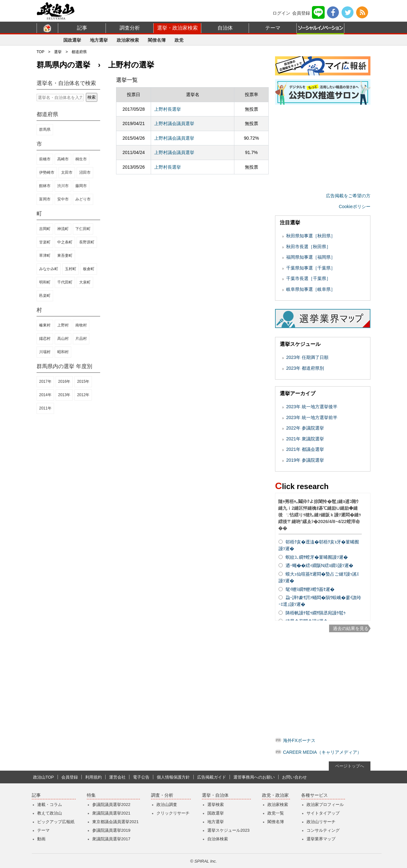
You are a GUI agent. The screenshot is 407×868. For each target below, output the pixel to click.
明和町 (45, 282)
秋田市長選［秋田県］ (308, 247)
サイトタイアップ (323, 813)
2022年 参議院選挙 (305, 428)
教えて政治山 (50, 813)
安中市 (63, 199)
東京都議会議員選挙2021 (115, 822)
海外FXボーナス (299, 740)
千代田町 (65, 282)
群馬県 (45, 129)
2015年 (83, 381)
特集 (91, 795)
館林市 (45, 186)
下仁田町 (83, 229)
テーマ (273, 28)
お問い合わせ (294, 777)
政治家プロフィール (325, 805)
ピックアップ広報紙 (56, 822)
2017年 (45, 381)
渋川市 (63, 186)
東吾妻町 (65, 255)
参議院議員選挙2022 (111, 805)
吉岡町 (45, 229)
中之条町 (65, 242)
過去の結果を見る (351, 628)
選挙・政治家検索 (177, 28)
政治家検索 (128, 40)
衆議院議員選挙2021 (111, 813)
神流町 (63, 229)
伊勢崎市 (47, 172)
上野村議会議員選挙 (174, 123)
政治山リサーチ (321, 822)
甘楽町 (45, 242)
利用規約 (93, 777)
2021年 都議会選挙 (305, 449)
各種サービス (314, 795)
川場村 (45, 352)
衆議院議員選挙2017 (111, 839)
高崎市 (63, 159)
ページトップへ (350, 766)
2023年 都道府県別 (305, 368)
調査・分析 (162, 795)
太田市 (67, 172)
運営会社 (117, 777)
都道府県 (79, 52)
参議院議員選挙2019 (111, 830)
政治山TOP (44, 777)
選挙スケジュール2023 (228, 830)
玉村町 (71, 269)
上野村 (63, 325)
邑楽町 (45, 296)
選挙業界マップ (321, 839)
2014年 (45, 395)
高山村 (63, 339)
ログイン (281, 13)
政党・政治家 (275, 795)
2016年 (64, 381)
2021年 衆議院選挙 (305, 439)
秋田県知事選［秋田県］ (311, 236)
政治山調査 (167, 805)
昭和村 (63, 352)
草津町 (45, 255)
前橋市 (45, 159)
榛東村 (45, 325)
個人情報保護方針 (173, 777)
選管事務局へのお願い (254, 777)
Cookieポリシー (355, 206)
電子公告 (141, 777)
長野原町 (87, 242)
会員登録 (301, 13)
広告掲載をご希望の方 (348, 196)
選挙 (58, 52)
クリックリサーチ (173, 813)
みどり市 (83, 199)
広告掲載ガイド (212, 777)
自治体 (225, 28)
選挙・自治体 (215, 795)
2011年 (45, 408)
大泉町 (85, 282)
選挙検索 (216, 805)
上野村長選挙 (168, 109)
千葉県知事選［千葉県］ (311, 268)
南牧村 (81, 325)
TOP (40, 52)
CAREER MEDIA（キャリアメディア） (322, 752)
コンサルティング (323, 830)
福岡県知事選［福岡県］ (311, 257)
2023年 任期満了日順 (307, 357)
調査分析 (130, 28)
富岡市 (45, 199)
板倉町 (89, 269)
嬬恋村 (45, 339)
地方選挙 (99, 40)
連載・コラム (50, 805)
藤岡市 (81, 186)
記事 (82, 28)
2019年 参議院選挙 (305, 460)
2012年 (83, 395)
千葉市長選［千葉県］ (308, 278)
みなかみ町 (49, 269)
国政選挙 (72, 40)
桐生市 (81, 159)
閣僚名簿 (157, 40)
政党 (179, 40)
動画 (41, 839)
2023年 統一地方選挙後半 (312, 407)
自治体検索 (218, 839)
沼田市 (85, 172)
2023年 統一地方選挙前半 (312, 417)
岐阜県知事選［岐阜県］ (311, 289)
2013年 (64, 395)
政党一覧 (276, 813)
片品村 (81, 339)
